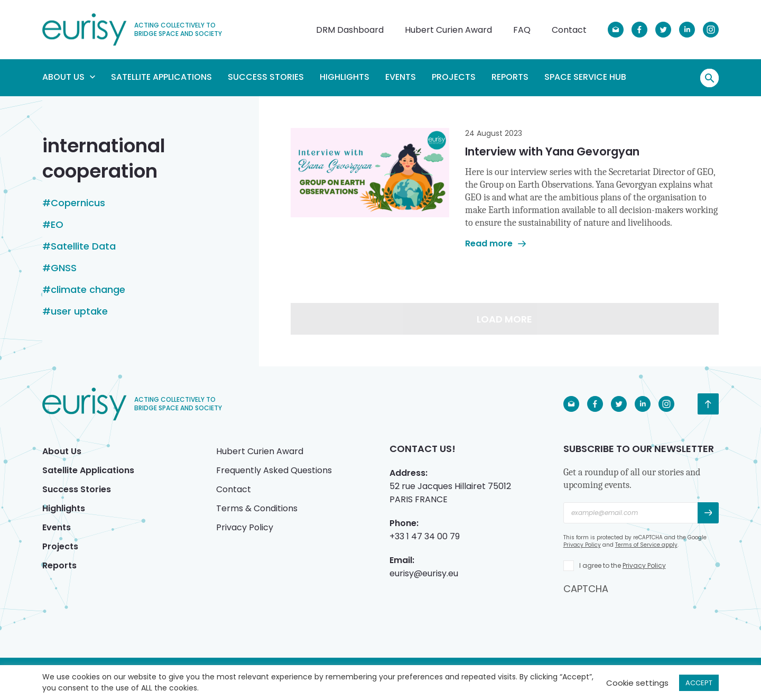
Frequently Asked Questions (274, 470)
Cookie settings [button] (637, 683)
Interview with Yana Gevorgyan (552, 151)
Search (710, 78)
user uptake (79, 311)
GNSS (64, 268)
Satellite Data (83, 246)
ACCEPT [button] (699, 683)
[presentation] (644, 616)
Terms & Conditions (257, 508)
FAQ (522, 30)
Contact (569, 30)
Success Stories (266, 77)
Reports (510, 77)
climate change (88, 290)
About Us (69, 77)
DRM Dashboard (350, 30)
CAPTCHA (586, 589)
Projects (454, 77)
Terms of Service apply (646, 545)
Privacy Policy (245, 527)
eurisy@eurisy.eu (424, 573)
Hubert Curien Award (448, 30)
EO (57, 225)
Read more (495, 243)
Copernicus (78, 203)
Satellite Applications (161, 77)
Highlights (345, 77)
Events (401, 77)
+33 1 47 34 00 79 (425, 536)
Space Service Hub (585, 77)
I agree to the (623, 565)
